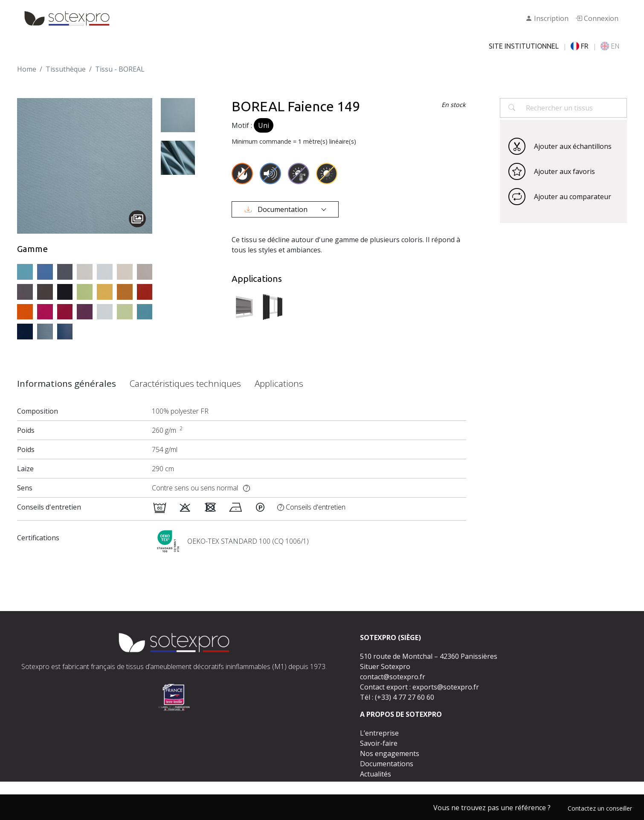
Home (27, 69)
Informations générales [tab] (67, 383)
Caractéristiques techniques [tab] (185, 383)
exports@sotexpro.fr (446, 687)
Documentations (387, 764)
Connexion (597, 18)
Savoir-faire (379, 743)
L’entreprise (379, 733)
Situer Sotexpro (385, 666)
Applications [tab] (279, 383)
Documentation (277, 209)
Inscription (547, 18)
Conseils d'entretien (311, 507)
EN (610, 46)
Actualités (376, 774)
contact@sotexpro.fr (393, 677)
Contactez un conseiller (600, 808)
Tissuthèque (66, 69)
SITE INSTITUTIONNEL (524, 46)
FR (580, 46)
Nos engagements (390, 753)
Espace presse (383, 784)
